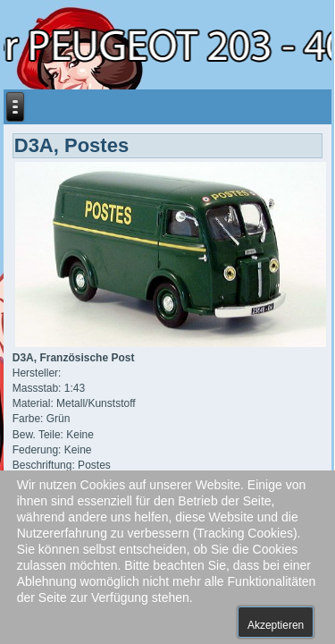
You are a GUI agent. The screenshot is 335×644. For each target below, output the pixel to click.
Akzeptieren (276, 625)
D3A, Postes (71, 145)
